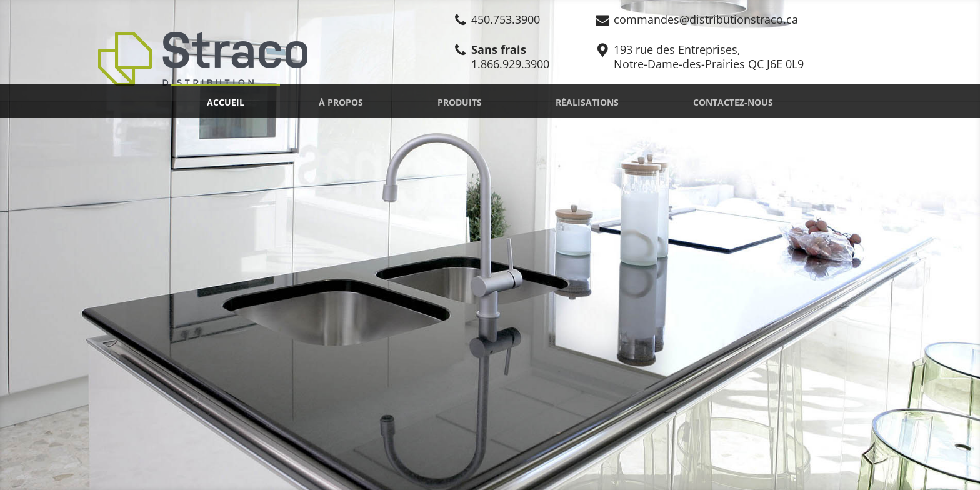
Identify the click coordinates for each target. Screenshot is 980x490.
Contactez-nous (733, 102)
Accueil (226, 102)
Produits (460, 102)
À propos (341, 102)
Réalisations (587, 102)
